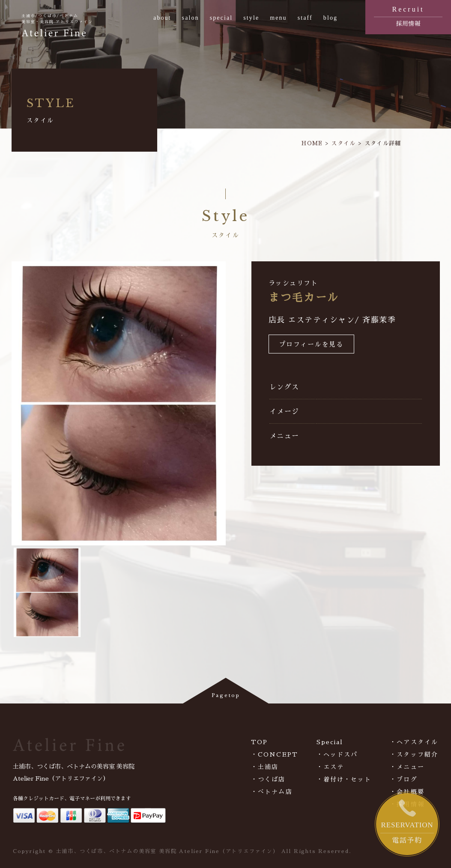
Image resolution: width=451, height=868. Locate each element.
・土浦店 (265, 767)
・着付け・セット (344, 779)
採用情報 (408, 15)
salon (191, 18)
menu (278, 18)
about (162, 18)
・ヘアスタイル (414, 742)
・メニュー (407, 767)
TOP (259, 742)
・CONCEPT (275, 754)
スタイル (343, 143)
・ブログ (403, 779)
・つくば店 (268, 779)
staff (305, 18)
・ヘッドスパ (337, 754)
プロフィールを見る (311, 345)
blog (330, 18)
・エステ (330, 767)
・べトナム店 (272, 792)
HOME (312, 143)
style (251, 18)
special (221, 18)
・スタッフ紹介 (414, 754)
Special (330, 742)
